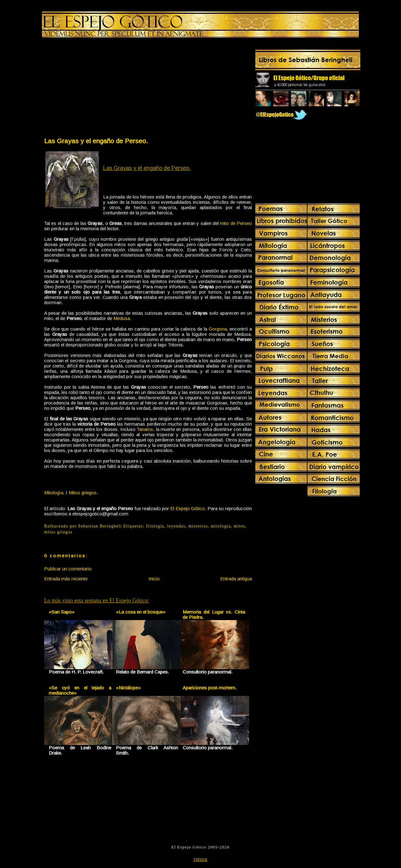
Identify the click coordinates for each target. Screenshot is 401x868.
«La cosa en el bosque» (141, 612)
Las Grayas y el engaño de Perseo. (96, 141)
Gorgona (218, 329)
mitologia (221, 526)
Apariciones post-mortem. (210, 688)
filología (155, 526)
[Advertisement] (96, 89)
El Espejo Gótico (187, 508)
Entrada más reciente (66, 579)
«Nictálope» (128, 688)
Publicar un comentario (68, 569)
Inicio (154, 579)
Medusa (122, 318)
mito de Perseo (236, 223)
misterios (198, 526)
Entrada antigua (236, 579)
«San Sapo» (62, 612)
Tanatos (145, 429)
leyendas (176, 526)
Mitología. (54, 493)
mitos (240, 526)
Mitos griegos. (83, 493)
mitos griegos (58, 532)
